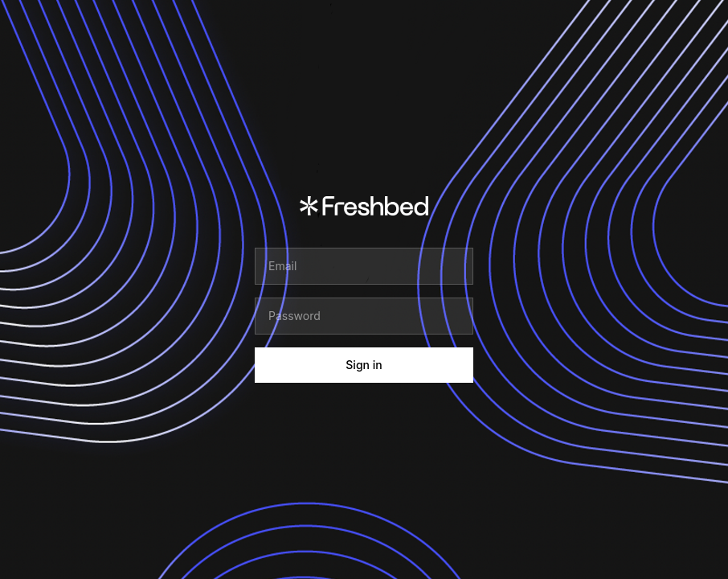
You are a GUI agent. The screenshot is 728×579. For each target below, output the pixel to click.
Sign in (364, 365)
